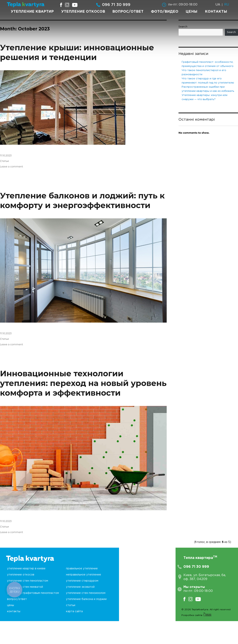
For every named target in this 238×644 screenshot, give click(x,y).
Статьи (4, 161)
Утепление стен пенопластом (28, 581)
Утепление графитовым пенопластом (33, 593)
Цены (192, 12)
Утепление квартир (32, 12)
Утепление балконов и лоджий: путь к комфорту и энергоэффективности (82, 200)
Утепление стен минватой (25, 587)
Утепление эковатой (80, 587)
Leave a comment (12, 166)
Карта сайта (74, 611)
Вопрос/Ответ (128, 12)
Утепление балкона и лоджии (86, 599)
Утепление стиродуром (82, 581)
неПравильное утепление (84, 575)
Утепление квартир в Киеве (26, 569)
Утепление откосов (83, 12)
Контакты (216, 12)
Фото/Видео (165, 12)
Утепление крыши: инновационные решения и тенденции (77, 52)
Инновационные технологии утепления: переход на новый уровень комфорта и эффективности (83, 383)
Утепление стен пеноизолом (86, 593)
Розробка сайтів (197, 615)
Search (183, 27)
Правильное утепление (82, 569)
